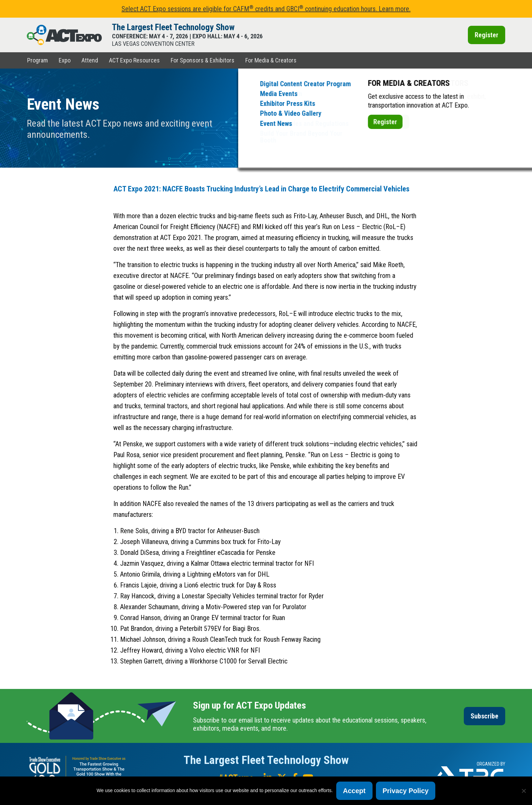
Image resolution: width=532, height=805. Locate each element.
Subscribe (484, 716)
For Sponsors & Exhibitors (203, 60)
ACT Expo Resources (134, 60)
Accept (354, 791)
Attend (90, 60)
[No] (524, 791)
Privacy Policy (406, 791)
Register (487, 35)
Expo (65, 60)
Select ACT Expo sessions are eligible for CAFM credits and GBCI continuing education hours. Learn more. (266, 9)
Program (37, 60)
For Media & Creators (271, 60)
